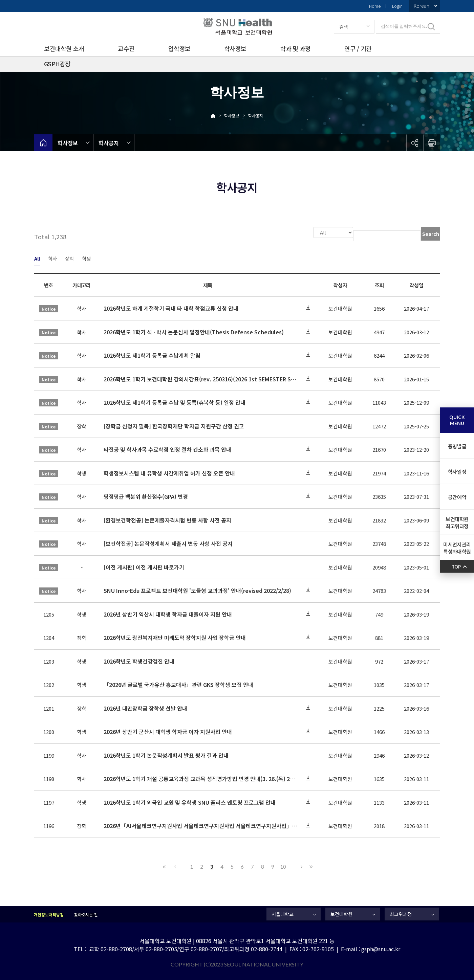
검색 (344, 27)
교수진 (126, 48)
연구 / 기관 (358, 48)
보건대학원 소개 (64, 48)
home (43, 143)
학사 (52, 258)
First (165, 866)
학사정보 (235, 48)
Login (397, 6)
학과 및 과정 (295, 48)
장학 (69, 258)
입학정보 (179, 48)
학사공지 (256, 116)
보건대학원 (341, 913)
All (37, 258)
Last (310, 866)
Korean (422, 6)
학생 (86, 258)
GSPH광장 (57, 64)
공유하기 (415, 143)
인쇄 (432, 143)
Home (375, 6)
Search (431, 234)
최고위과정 (401, 913)
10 (283, 866)
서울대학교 (283, 913)
